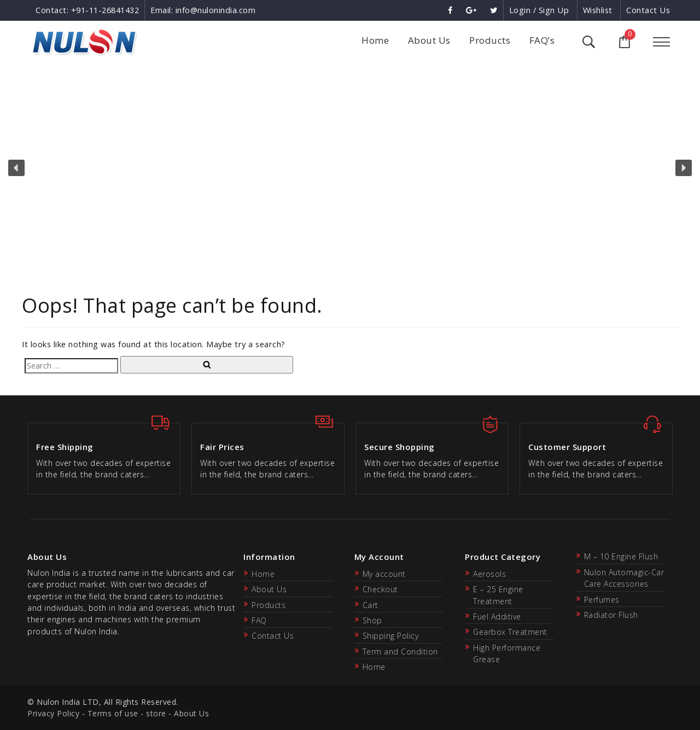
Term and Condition (400, 652)
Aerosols (489, 574)
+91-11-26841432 (105, 10)
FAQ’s (542, 40)
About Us (429, 40)
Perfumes (602, 600)
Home (375, 40)
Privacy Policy (53, 713)
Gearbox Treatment (510, 632)
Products (490, 40)
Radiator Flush (611, 615)
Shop (372, 620)
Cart (371, 605)
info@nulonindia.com (216, 10)
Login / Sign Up (539, 10)
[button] (16, 168)
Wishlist (598, 10)
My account (384, 574)
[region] (350, 168)
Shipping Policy (391, 636)
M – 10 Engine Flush (621, 556)
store (156, 713)
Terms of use (113, 713)
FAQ (259, 620)
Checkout (380, 589)
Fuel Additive (497, 617)
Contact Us (648, 10)
